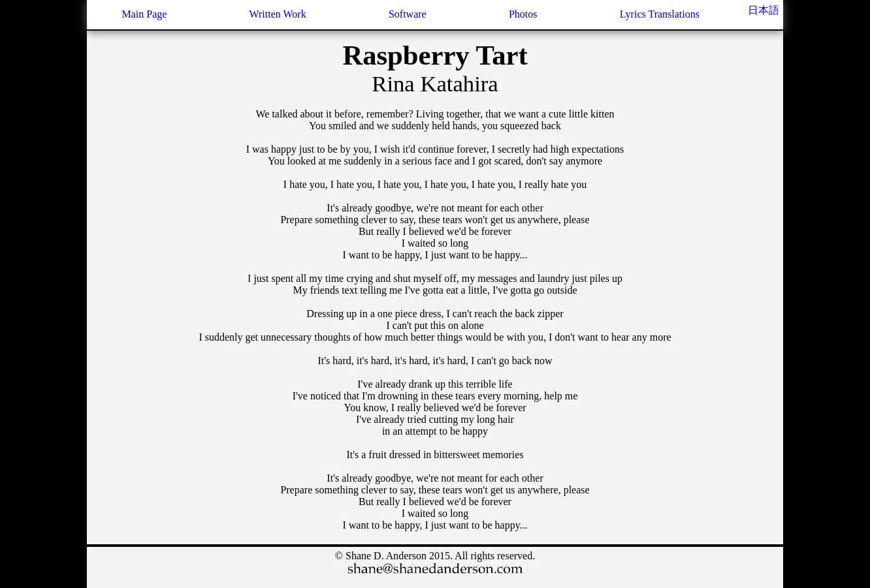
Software (408, 14)
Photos (523, 14)
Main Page (144, 14)
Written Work (278, 14)
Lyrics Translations (660, 14)
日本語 (764, 10)
